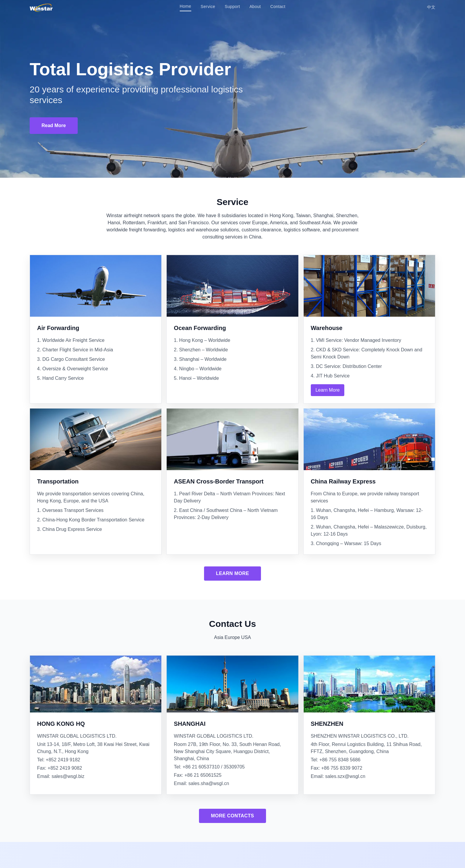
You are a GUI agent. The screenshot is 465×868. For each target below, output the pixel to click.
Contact (278, 7)
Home (185, 6)
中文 (431, 7)
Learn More (328, 390)
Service (208, 7)
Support (232, 7)
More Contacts (232, 816)
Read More (54, 125)
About (255, 7)
